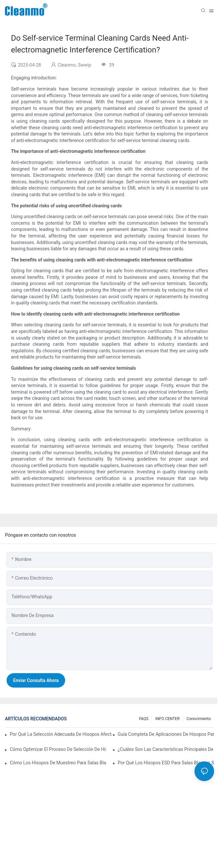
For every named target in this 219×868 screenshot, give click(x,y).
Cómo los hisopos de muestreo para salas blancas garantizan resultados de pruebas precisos (58, 763)
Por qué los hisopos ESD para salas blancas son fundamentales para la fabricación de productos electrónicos (166, 763)
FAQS (144, 719)
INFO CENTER (167, 719)
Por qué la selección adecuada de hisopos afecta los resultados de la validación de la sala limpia (61, 734)
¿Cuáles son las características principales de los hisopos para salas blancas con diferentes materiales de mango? (166, 749)
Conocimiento (199, 719)
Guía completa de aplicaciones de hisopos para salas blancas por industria (166, 734)
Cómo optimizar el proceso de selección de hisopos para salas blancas (58, 749)
